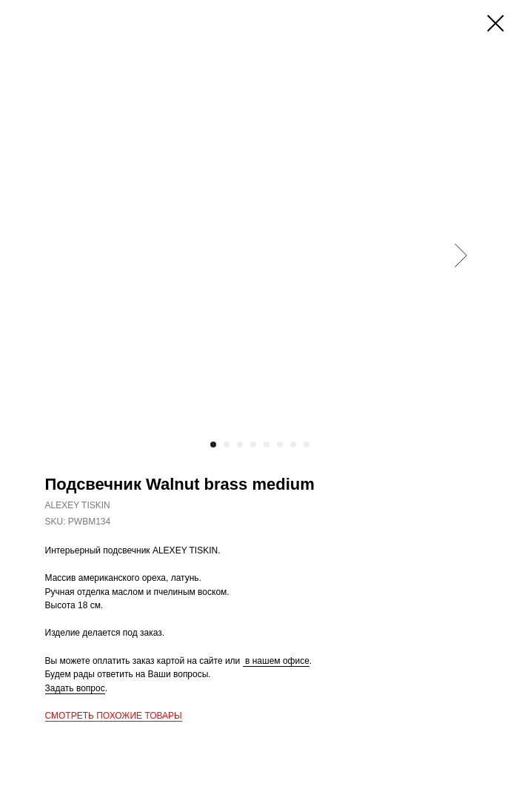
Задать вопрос (75, 688)
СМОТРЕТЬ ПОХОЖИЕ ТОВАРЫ (114, 716)
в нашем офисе (276, 661)
